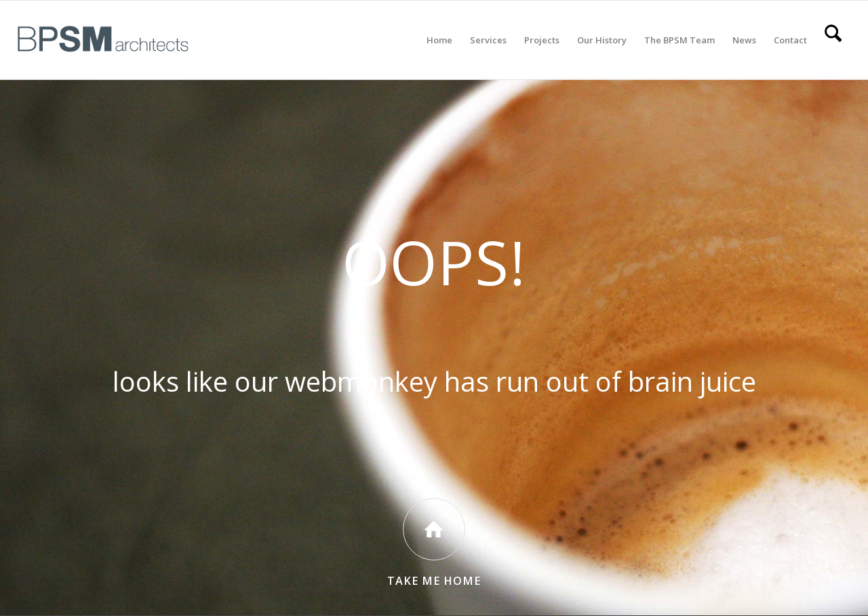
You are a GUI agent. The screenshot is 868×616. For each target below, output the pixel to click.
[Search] (833, 40)
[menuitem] (439, 40)
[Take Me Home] (434, 529)
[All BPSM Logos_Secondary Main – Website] (103, 40)
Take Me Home (434, 581)
